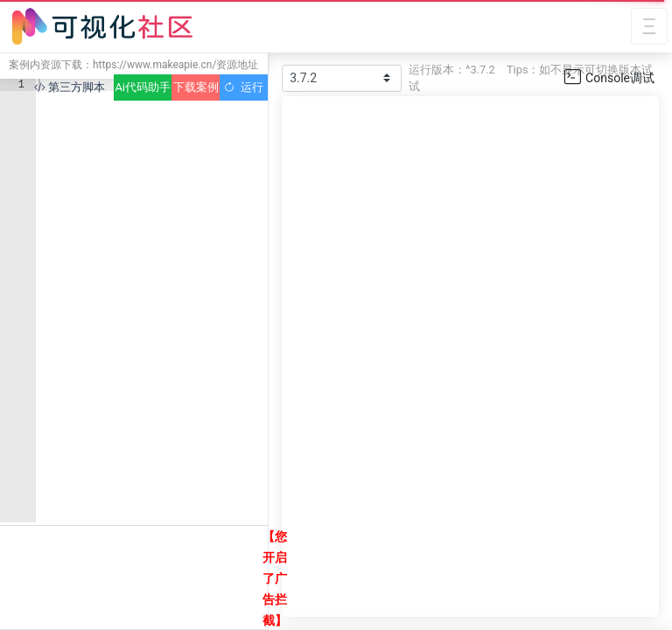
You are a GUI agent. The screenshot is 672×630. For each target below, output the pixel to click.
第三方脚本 (70, 87)
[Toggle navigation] (649, 27)
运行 (244, 87)
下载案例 (196, 87)
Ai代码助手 (142, 87)
